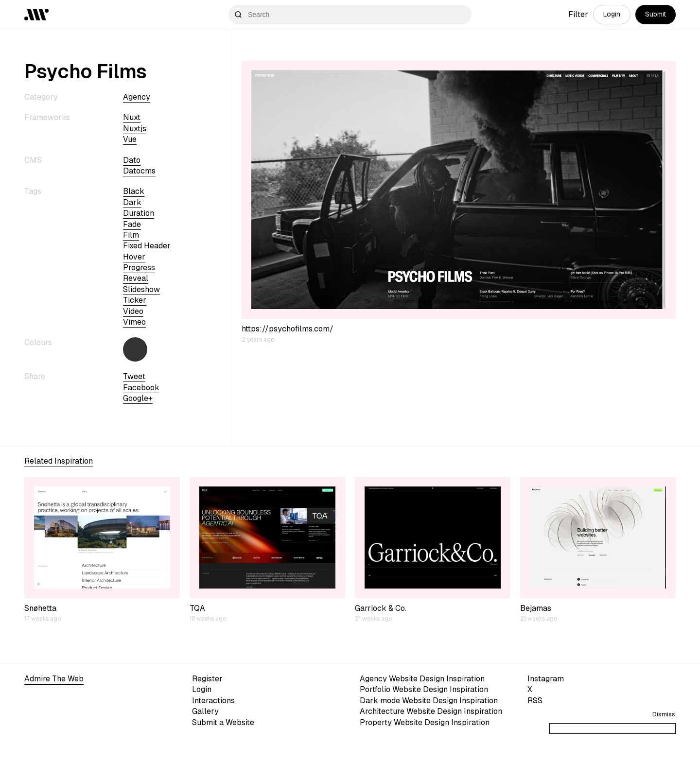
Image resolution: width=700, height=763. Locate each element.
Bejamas (536, 608)
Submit (656, 14)
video (133, 311)
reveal (136, 278)
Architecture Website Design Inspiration (431, 711)
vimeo (134, 322)
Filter (578, 14)
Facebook (141, 388)
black (134, 191)
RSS (535, 701)
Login (612, 14)
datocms (139, 171)
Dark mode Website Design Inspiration (429, 701)
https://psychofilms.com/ (288, 329)
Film (131, 235)
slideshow (141, 289)
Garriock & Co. (381, 608)
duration (139, 213)
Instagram (546, 679)
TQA (197, 608)
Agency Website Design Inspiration (422, 679)
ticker (135, 300)
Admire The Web (54, 679)
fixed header (147, 246)
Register (207, 679)
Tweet (134, 376)
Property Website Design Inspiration (425, 722)
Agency (137, 97)
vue (130, 139)
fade (132, 224)
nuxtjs (135, 129)
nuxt (132, 117)
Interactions (213, 701)
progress (139, 268)
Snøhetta (40, 608)
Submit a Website (223, 722)
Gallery (205, 711)
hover (134, 257)
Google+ (138, 398)
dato (132, 160)
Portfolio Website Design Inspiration (424, 689)
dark (132, 202)
